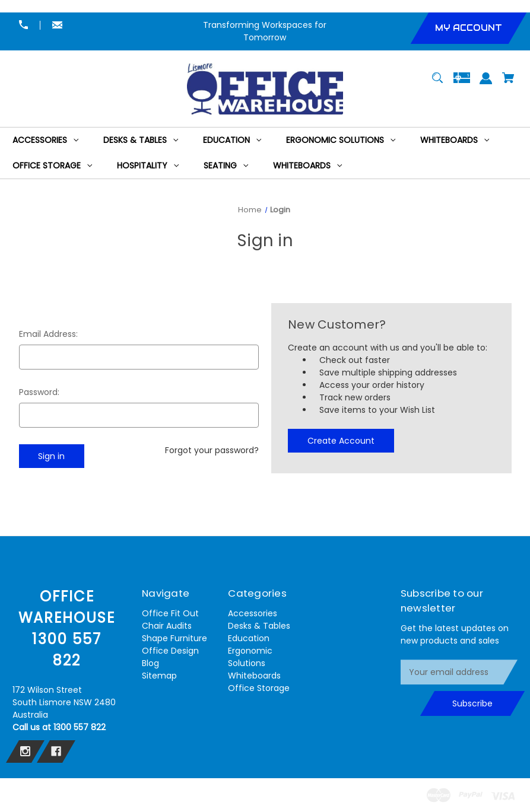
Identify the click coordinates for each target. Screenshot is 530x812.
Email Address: (48, 334)
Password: (39, 392)
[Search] (438, 83)
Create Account (341, 441)
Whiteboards (254, 676)
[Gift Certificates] (462, 83)
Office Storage (259, 688)
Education (249, 638)
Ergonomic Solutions (250, 657)
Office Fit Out (170, 613)
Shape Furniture (174, 638)
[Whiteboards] (455, 140)
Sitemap (159, 676)
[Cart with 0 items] (508, 83)
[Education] (232, 140)
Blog (150, 663)
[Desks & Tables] (141, 140)
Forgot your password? (212, 450)
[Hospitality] (148, 166)
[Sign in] (486, 84)
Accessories (253, 613)
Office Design (170, 651)
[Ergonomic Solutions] (341, 140)
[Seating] (226, 166)
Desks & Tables (259, 626)
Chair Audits (167, 626)
